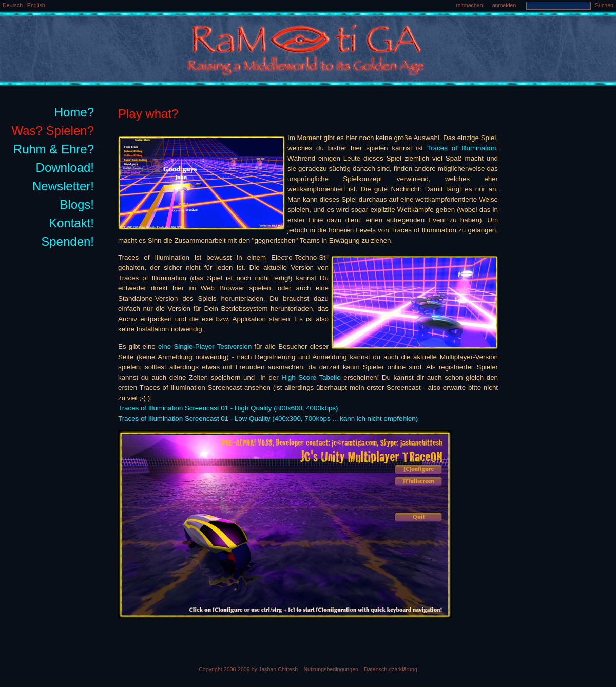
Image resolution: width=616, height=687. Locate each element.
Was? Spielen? (53, 131)
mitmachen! (470, 5)
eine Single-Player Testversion (205, 347)
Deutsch (13, 5)
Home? (74, 112)
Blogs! (77, 204)
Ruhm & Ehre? (54, 149)
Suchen (604, 5)
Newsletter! (63, 186)
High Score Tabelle (311, 377)
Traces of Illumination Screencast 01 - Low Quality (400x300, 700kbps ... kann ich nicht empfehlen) (268, 418)
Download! (65, 168)
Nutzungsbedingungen (331, 669)
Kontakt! (71, 223)
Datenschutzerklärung (391, 669)
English (36, 5)
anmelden (504, 5)
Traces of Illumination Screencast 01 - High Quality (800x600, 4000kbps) (228, 408)
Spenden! (68, 241)
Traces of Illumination (462, 148)
